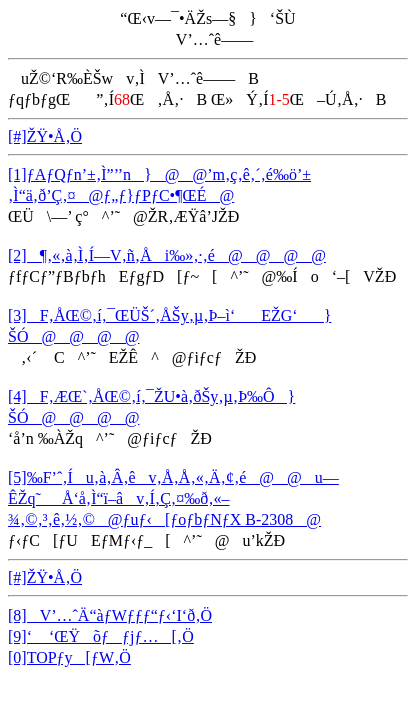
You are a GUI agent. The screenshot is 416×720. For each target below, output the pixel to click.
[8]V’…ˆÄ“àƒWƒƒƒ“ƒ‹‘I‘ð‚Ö (110, 615)
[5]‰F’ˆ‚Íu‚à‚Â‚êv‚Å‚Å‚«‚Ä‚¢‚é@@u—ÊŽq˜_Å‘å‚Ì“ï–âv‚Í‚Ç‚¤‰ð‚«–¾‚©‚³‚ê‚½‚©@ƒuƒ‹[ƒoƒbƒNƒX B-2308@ (173, 498)
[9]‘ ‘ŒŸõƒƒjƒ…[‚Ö (101, 636)
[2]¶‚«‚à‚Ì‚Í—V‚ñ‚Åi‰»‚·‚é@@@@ (167, 255)
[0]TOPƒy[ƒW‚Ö (69, 657)
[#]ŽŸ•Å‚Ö (45, 136)
